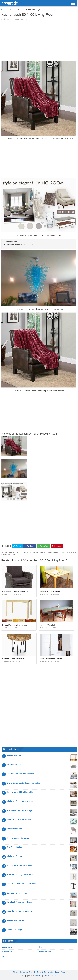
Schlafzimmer (45, 952)
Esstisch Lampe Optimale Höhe (15, 659)
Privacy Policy (60, 972)
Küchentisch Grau (15, 755)
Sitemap (16, 972)
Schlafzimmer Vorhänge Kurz (19, 865)
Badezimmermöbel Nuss (17, 893)
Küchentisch (7, 19)
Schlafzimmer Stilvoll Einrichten (21, 792)
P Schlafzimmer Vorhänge (18, 838)
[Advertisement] (39, 41)
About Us (51, 972)
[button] (73, 3)
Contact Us (24, 972)
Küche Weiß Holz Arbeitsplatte (20, 801)
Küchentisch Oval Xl (15, 920)
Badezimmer (7, 947)
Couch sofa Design (15, 930)
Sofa (4, 957)
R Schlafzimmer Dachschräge (19, 810)
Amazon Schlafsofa (15, 765)
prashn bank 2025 (49, 976)
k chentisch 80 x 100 (28, 552)
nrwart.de (10, 3)
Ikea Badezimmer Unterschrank (21, 774)
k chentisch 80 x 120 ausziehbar (47, 552)
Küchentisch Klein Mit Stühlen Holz (16, 591)
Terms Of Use (42, 972)
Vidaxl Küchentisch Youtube (51, 659)
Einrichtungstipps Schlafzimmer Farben (24, 783)
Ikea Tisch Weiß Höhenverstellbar (21, 884)
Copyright (32, 972)
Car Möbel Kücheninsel (17, 847)
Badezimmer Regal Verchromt (20, 875)
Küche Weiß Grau (14, 856)
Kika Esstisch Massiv (15, 829)
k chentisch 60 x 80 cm (13, 552)
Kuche (42, 947)
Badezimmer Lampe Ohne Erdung (21, 911)
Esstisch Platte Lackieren (50, 591)
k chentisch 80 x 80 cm (66, 552)
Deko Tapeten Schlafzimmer (19, 820)
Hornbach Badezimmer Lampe (20, 902)
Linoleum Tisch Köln (48, 625)
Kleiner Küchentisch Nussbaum (15, 625)
